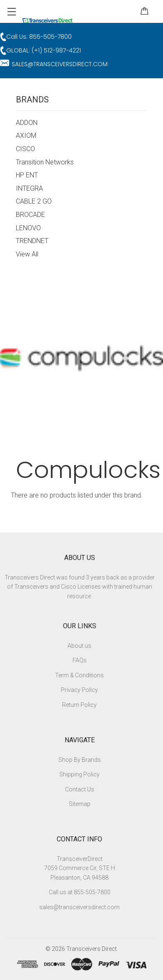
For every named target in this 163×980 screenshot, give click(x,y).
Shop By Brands (80, 760)
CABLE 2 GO (34, 201)
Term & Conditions (79, 675)
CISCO (25, 149)
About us (79, 646)
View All (27, 254)
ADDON (27, 123)
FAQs (80, 660)
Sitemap (80, 804)
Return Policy (79, 705)
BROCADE (30, 215)
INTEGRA (29, 188)
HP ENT (27, 175)
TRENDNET (32, 241)
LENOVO (28, 228)
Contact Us (80, 789)
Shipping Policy (79, 774)
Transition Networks (45, 162)
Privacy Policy (79, 690)
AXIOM (26, 136)
